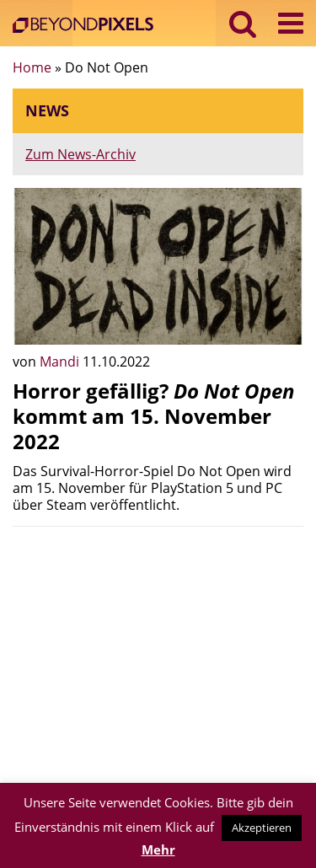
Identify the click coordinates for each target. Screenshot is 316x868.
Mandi (61, 362)
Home (32, 67)
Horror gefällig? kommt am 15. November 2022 (154, 416)
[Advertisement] (158, 657)
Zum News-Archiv (80, 154)
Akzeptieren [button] (262, 828)
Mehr (158, 849)
